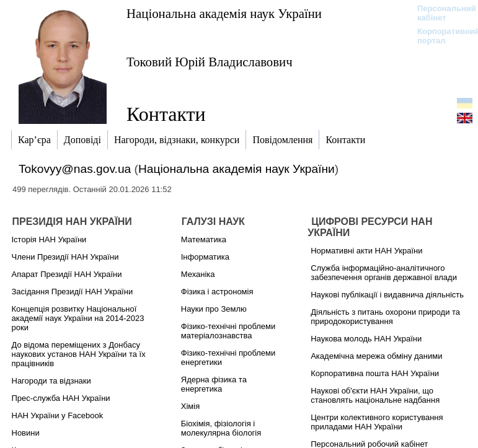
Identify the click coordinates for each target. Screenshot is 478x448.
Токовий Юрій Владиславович (210, 62)
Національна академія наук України (224, 13)
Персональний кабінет (440, 13)
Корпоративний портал (440, 36)
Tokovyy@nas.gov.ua (75, 169)
